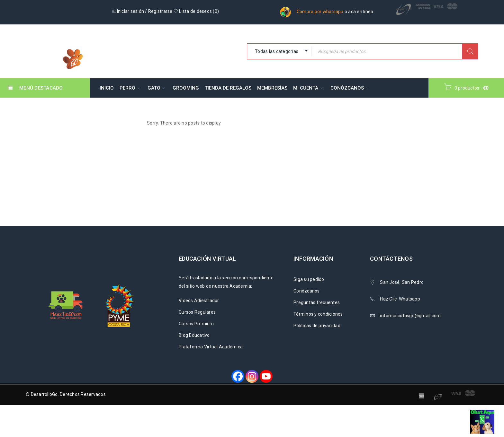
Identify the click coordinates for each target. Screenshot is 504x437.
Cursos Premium (196, 324)
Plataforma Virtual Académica (211, 347)
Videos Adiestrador (199, 301)
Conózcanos (307, 291)
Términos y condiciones (318, 314)
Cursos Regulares (197, 312)
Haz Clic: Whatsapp (401, 299)
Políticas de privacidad (317, 326)
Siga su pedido (309, 279)
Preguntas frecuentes (317, 302)
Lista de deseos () (196, 11)
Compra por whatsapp (320, 12)
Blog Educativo (194, 335)
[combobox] (279, 51)
